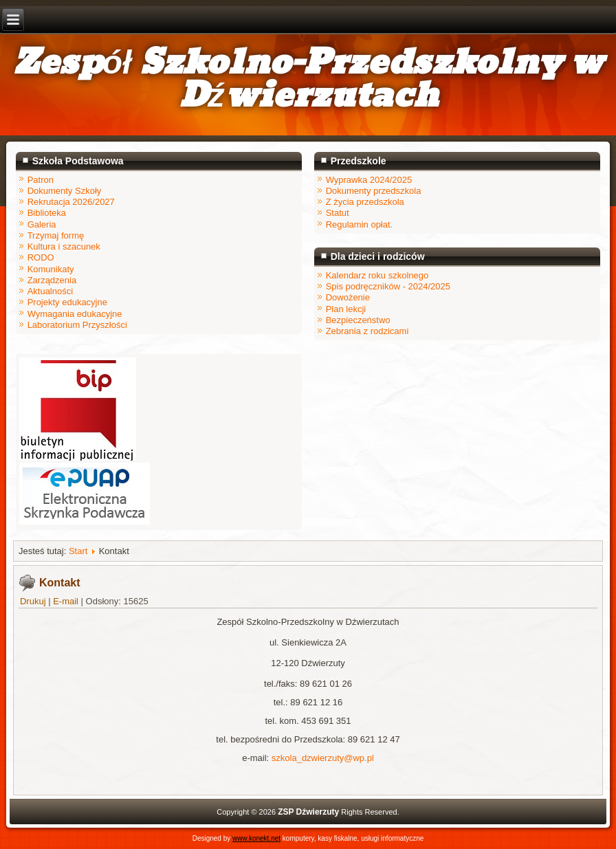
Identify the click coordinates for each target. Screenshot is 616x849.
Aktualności (50, 291)
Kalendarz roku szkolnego (377, 275)
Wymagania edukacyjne (75, 314)
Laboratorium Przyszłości (77, 325)
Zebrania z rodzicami (367, 331)
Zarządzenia (52, 280)
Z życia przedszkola (365, 202)
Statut (338, 213)
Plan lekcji (346, 309)
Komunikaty (51, 269)
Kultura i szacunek (64, 246)
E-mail (67, 601)
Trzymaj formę (56, 235)
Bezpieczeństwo (358, 320)
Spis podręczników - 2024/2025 (388, 286)
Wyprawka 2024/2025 (369, 180)
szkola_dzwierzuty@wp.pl (323, 758)
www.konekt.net (256, 838)
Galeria (42, 224)
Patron (41, 180)
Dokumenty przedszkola (374, 191)
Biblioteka (47, 213)
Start (78, 551)
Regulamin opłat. (360, 224)
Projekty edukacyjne (67, 302)
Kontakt (60, 583)
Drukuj (34, 601)
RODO (41, 257)
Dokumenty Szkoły (65, 191)
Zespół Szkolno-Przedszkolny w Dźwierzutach (308, 79)
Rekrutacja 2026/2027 (71, 202)
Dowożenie (348, 297)
